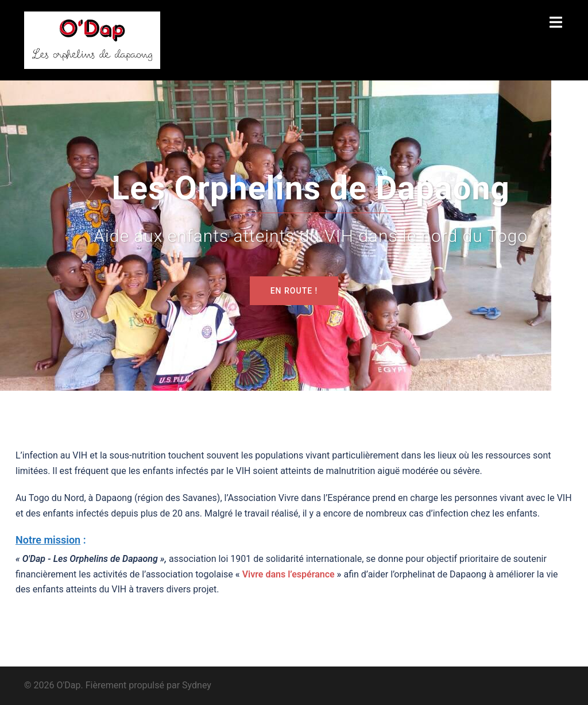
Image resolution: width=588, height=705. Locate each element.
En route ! (294, 291)
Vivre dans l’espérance (289, 574)
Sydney (197, 685)
